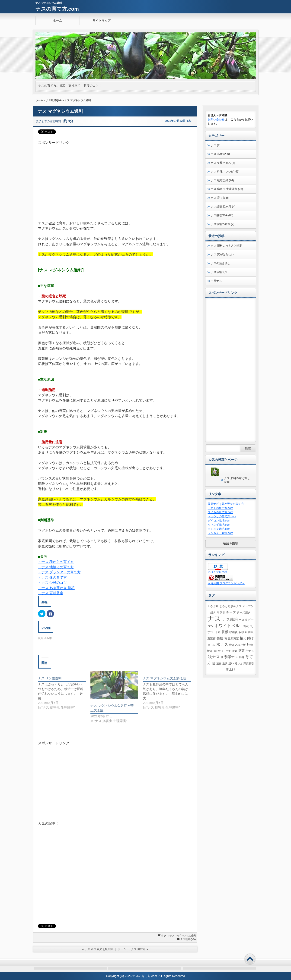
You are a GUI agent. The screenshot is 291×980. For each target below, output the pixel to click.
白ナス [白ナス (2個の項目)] (250, 651)
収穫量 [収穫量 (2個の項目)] (243, 632)
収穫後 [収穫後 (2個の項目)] (233, 632)
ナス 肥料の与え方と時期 (226, 246)
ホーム (57, 20)
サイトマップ (102, 20)
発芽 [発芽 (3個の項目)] (241, 651)
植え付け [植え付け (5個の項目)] (247, 638)
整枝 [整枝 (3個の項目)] (220, 638)
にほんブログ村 (217, 572)
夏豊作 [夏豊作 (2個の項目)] (211, 638)
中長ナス (216, 281)
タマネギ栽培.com (219, 525)
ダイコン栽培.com (219, 521)
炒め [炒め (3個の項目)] (250, 645)
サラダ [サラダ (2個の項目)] (221, 612)
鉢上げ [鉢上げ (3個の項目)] (230, 669)
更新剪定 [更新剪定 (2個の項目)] (233, 638)
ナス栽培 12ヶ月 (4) (223, 207)
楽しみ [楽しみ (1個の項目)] (212, 645)
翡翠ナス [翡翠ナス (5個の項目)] (231, 657)
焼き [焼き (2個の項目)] (210, 651)
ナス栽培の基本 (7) (223, 224)
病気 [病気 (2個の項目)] (234, 651)
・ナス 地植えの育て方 (56, 567)
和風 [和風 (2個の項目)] (251, 632)
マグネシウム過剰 (186, 936)
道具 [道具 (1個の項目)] (225, 663)
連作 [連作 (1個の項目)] (219, 663)
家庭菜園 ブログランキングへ (226, 583)
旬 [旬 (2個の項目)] (225, 638)
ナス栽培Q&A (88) (222, 215)
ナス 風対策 (138, 949)
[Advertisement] (115, 178)
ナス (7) (216, 145)
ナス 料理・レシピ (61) (225, 172)
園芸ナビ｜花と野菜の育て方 (226, 504)
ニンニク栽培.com (219, 529)
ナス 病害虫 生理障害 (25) (227, 189)
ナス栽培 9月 (219, 272)
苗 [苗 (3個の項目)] (214, 663)
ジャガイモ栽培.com (221, 533)
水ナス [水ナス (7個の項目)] (222, 644)
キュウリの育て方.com (222, 516)
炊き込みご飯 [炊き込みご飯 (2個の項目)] (237, 645)
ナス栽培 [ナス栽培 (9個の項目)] (230, 619)
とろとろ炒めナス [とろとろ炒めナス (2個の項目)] (230, 606)
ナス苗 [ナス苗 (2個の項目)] (243, 620)
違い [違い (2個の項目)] (231, 663)
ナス (172, 936)
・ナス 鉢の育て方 (52, 577)
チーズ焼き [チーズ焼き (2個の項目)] (244, 612)
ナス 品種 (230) (220, 154)
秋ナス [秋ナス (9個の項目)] (214, 657)
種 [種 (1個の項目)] (222, 657)
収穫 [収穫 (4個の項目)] (225, 632)
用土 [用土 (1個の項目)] (228, 651)
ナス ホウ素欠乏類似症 (99, 949)
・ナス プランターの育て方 (59, 572)
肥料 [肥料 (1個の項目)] (242, 657)
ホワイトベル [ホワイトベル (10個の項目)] (227, 626)
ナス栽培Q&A (54, 100)
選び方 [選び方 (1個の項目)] (239, 663)
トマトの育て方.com (221, 508)
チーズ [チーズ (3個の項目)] (231, 612)
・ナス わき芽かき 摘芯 (56, 588)
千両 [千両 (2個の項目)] (218, 632)
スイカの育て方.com (221, 512)
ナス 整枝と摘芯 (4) (223, 163)
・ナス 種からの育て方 (56, 562)
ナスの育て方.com (57, 9)
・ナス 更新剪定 (51, 593)
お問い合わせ (216, 119)
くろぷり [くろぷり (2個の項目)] (213, 606)
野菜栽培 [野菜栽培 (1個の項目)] (249, 663)
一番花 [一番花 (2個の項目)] (245, 626)
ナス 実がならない (222, 254)
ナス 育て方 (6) (220, 198)
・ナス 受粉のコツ (52, 583)
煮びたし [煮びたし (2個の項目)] (219, 651)
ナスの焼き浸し (221, 263)
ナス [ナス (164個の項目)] (214, 618)
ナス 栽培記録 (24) (222, 180)
